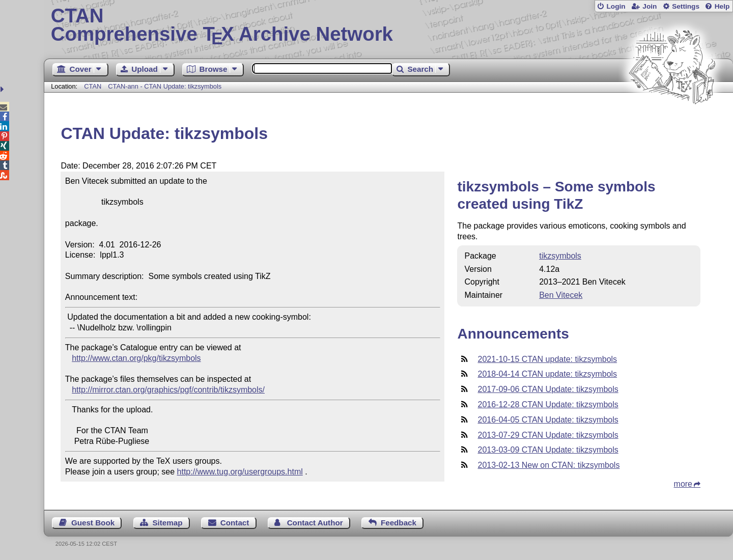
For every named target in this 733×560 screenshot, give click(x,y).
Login (616, 6)
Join (650, 6)
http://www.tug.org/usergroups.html (240, 472)
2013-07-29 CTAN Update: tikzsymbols (548, 435)
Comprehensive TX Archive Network (389, 25)
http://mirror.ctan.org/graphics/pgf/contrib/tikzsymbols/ (168, 390)
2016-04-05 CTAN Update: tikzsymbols (548, 420)
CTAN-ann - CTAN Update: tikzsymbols (165, 86)
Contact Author (315, 523)
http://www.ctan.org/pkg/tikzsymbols (136, 358)
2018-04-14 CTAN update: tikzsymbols (547, 374)
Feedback (399, 523)
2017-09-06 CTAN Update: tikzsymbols (548, 389)
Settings (686, 6)
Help (722, 6)
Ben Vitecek (561, 295)
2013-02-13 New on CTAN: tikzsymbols (548, 465)
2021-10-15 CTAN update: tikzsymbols (547, 359)
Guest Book (93, 523)
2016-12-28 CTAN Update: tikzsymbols (548, 404)
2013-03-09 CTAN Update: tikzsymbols (548, 450)
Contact (235, 523)
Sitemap (167, 523)
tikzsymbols (560, 256)
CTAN (93, 86)
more (683, 484)
